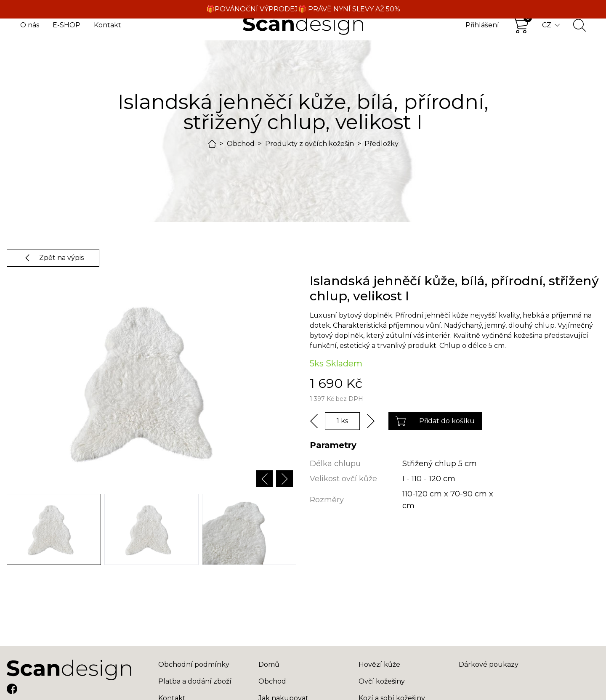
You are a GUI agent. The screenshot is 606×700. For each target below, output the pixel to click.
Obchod (241, 144)
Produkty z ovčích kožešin (310, 144)
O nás (30, 25)
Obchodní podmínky (194, 664)
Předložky (381, 144)
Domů (269, 664)
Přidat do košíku (435, 421)
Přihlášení (482, 25)
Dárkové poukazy (489, 664)
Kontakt (108, 25)
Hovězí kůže (379, 664)
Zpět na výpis (53, 258)
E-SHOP (66, 25)
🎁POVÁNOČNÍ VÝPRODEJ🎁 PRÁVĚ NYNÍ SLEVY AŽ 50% (303, 9)
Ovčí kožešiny (382, 681)
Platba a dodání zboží (195, 681)
